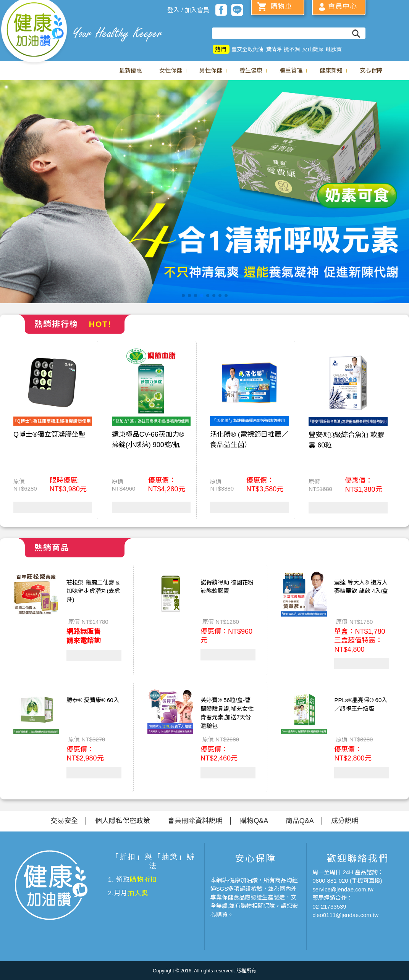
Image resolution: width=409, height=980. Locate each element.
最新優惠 (131, 70)
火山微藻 (313, 49)
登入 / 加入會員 (188, 10)
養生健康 (251, 70)
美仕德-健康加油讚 (34, 32)
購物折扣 (143, 880)
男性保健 (211, 70)
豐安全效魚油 (247, 49)
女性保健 (171, 70)
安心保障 (371, 70)
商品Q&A (300, 821)
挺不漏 (292, 49)
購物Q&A (254, 821)
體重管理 (291, 70)
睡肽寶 (334, 49)
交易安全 (64, 821)
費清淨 (274, 49)
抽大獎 (138, 893)
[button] (183, 295)
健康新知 (331, 70)
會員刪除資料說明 (195, 821)
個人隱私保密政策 (123, 821)
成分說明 (345, 821)
